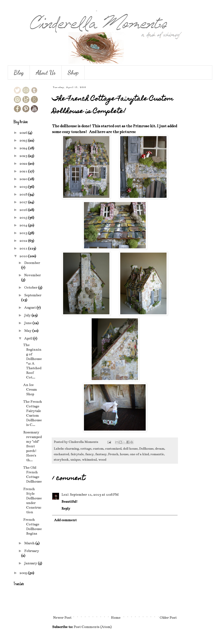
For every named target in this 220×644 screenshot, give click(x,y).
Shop (73, 72)
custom (98, 449)
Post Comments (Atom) (93, 627)
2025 (24, 140)
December (32, 263)
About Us (46, 72)
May (28, 331)
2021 (24, 171)
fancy (89, 454)
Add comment (65, 520)
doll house (130, 449)
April (29, 338)
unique (75, 460)
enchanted (61, 454)
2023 (24, 156)
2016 (24, 210)
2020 (24, 179)
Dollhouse (146, 449)
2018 (24, 194)
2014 (24, 225)
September (33, 295)
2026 (24, 133)
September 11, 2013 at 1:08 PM (94, 495)
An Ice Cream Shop (30, 389)
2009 (24, 573)
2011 (24, 248)
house (124, 454)
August (30, 308)
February (32, 551)
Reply (66, 508)
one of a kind (139, 454)
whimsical (89, 460)
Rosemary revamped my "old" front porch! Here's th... (32, 446)
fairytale (77, 454)
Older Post (168, 618)
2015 (24, 217)
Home (116, 618)
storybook (61, 460)
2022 (24, 164)
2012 (24, 241)
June (28, 323)
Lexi (65, 495)
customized (113, 449)
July (28, 315)
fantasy (101, 454)
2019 (24, 187)
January (31, 563)
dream (160, 449)
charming (72, 449)
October (31, 287)
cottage (86, 449)
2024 (24, 148)
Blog (19, 72)
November (32, 275)
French (113, 454)
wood (102, 460)
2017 (24, 202)
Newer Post (62, 618)
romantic (157, 454)
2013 (24, 233)
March (30, 543)
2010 (24, 256)
